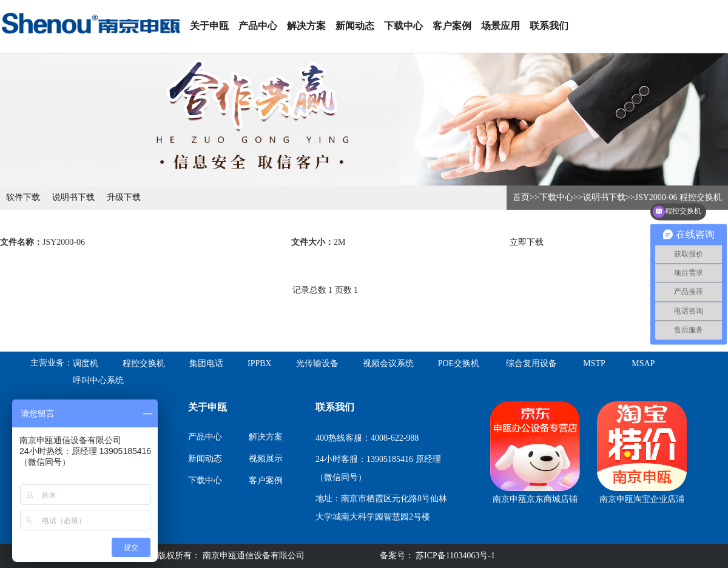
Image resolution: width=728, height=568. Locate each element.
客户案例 (452, 26)
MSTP (594, 363)
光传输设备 (317, 363)
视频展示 (266, 459)
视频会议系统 (388, 363)
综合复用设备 (531, 363)
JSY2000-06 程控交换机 (678, 197)
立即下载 (527, 242)
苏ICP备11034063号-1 (454, 556)
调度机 (86, 363)
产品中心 (258, 26)
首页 (521, 197)
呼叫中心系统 (98, 380)
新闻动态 (355, 26)
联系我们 (549, 26)
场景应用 (500, 26)
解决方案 (306, 26)
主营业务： (52, 363)
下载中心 (403, 26)
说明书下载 (73, 197)
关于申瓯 (209, 26)
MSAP (643, 363)
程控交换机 (144, 363)
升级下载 (124, 197)
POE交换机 (459, 363)
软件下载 (23, 197)
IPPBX (260, 363)
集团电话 (206, 363)
